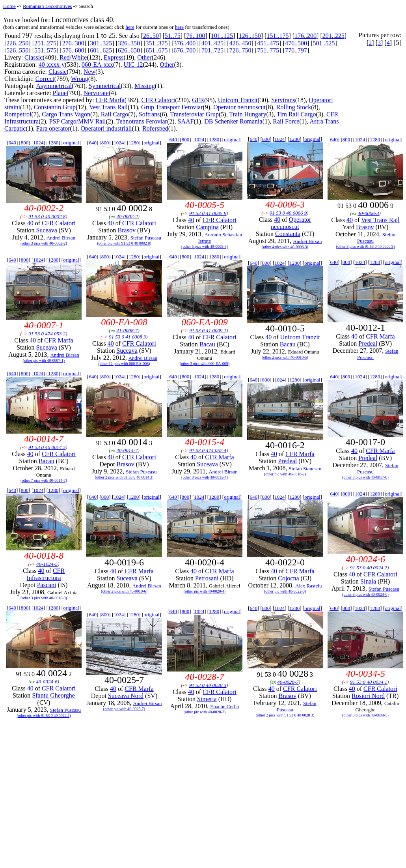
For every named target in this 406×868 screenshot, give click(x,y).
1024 (38, 143)
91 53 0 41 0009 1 (208, 330)
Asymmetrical (54, 86)
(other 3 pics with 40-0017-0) (365, 477)
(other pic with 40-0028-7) (205, 712)
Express (114, 57)
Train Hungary (248, 114)
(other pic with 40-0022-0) (285, 591)
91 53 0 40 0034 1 (369, 682)
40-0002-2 (127, 216)
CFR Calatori (158, 100)
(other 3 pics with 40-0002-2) (44, 243)
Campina (207, 227)
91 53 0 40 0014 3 (47, 447)
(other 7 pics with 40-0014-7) (44, 480)
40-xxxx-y (52, 65)
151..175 (277, 36)
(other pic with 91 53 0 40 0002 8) (124, 243)
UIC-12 (133, 65)
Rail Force (286, 121)
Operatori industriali (106, 128)
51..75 (173, 36)
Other (144, 57)
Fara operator (53, 128)
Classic (34, 57)
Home (9, 6)
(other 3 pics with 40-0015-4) (205, 477)
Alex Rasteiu (309, 586)
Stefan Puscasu (146, 238)
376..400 (184, 43)
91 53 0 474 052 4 (208, 450)
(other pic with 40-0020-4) (205, 591)
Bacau (207, 344)
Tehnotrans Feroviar (142, 121)
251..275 (45, 43)
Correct (45, 79)
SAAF (186, 121)
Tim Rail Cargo (296, 114)
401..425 (212, 43)
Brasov (127, 230)
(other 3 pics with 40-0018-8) (44, 598)
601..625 (101, 50)
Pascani (47, 585)
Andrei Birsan (61, 238)
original (71, 143)
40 (30, 223)
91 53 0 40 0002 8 (47, 216)
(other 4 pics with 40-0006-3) (285, 247)
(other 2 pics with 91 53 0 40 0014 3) (124, 477)
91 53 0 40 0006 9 (288, 213)
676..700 (184, 50)
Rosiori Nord (368, 696)
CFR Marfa (110, 100)
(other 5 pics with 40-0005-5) (205, 246)
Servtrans (283, 100)
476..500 (296, 43)
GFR (198, 100)
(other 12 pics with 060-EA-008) (124, 364)
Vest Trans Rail (108, 107)
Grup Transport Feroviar (172, 107)
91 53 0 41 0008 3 (127, 337)
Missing (145, 86)
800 (25, 143)
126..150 (250, 36)
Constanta (288, 234)
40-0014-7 (127, 450)
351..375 (157, 43)
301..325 (101, 43)
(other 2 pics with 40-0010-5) (285, 357)
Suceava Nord (126, 696)
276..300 (73, 43)
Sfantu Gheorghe (53, 695)
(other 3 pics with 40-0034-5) (365, 715)
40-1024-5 (47, 564)
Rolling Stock (294, 107)
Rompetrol (18, 114)
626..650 (129, 50)
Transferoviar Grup (195, 114)
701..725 (212, 50)
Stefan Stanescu (305, 469)
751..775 (268, 50)
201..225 (333, 36)
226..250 (17, 43)
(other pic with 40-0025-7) (124, 709)
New (89, 72)
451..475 (268, 43)
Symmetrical (105, 86)
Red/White (73, 57)
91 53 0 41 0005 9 (208, 213)
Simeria (207, 699)
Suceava (46, 230)
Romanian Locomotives (47, 6)
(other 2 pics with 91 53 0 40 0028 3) (285, 715)
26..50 (151, 36)
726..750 (240, 50)
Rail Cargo (115, 114)
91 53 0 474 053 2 (47, 334)
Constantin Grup (55, 107)
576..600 (73, 50)
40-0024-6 (47, 682)
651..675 (157, 50)
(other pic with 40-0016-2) (285, 474)
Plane (60, 93)
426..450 (240, 43)
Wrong (80, 79)
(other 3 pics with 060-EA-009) (205, 364)
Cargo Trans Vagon (66, 114)
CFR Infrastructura (46, 574)
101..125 (222, 36)
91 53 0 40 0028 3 (208, 685)
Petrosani (207, 578)
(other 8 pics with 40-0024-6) (365, 594)
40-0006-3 (368, 213)
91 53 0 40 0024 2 (369, 568)
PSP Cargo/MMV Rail (78, 121)
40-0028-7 (288, 682)
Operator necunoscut (239, 107)
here (130, 27)
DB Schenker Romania (233, 121)
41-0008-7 (127, 330)
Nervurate (96, 93)
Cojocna (288, 578)
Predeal (368, 343)
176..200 (305, 36)
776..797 (296, 50)
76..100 (196, 36)
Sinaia (368, 581)
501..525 (324, 43)
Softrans (149, 114)
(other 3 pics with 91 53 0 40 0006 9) (366, 246)
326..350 (129, 43)
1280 (53, 143)
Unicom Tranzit (238, 100)
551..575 (45, 50)
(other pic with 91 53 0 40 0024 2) (44, 716)
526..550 (17, 50)
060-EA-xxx (97, 65)
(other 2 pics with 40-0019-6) (124, 591)
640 (12, 143)
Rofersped (155, 128)
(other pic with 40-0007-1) (44, 360)
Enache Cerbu (224, 706)
